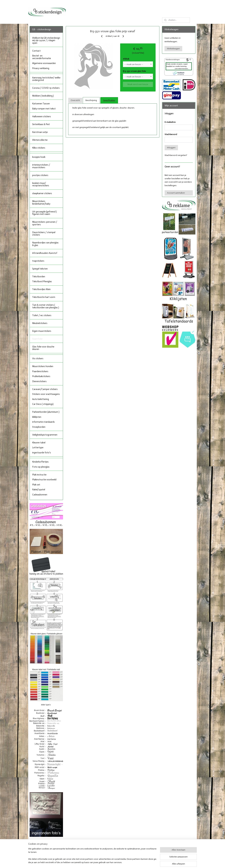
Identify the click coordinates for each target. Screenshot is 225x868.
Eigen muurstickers (42, 331)
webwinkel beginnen (120, 862)
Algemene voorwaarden (44, 63)
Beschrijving (91, 100)
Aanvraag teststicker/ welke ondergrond (46, 79)
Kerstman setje (40, 132)
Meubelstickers (40, 323)
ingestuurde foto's (42, 453)
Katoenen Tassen (41, 104)
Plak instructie (39, 475)
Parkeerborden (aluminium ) (46, 412)
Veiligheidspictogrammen (45, 435)
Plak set (36, 485)
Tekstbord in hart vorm (44, 297)
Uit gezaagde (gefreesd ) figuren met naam (44, 213)
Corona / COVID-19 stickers (46, 88)
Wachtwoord (171, 134)
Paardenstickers (40, 371)
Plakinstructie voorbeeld (44, 480)
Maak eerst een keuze (138, 84)
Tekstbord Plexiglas (42, 281)
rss (109, 862)
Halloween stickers (42, 116)
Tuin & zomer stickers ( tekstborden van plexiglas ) (46, 306)
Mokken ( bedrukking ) (43, 96)
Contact (36, 51)
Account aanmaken (176, 193)
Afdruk (126, 59)
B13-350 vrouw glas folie (134, 71)
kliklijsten (37, 417)
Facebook (104, 846)
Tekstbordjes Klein (41, 289)
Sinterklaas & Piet (41, 124)
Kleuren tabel (39, 443)
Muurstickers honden (43, 366)
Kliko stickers (39, 148)
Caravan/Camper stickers (45, 389)
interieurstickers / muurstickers (41, 166)
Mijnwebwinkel (144, 862)
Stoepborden (39, 427)
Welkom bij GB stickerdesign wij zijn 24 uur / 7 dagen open (46, 40)
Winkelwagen (173, 49)
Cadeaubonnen (40, 495)
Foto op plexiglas (41, 467)
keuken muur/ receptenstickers (41, 184)
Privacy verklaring (41, 68)
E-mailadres (170, 122)
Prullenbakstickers (41, 376)
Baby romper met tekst (44, 109)
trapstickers (38, 261)
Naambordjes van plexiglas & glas (45, 244)
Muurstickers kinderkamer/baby (41, 202)
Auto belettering (41, 399)
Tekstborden (39, 277)
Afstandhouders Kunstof (45, 253)
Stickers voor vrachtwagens (46, 394)
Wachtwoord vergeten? (176, 155)
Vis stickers (38, 358)
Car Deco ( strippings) (43, 404)
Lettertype (38, 448)
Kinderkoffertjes (40, 462)
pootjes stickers (40, 175)
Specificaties (109, 100)
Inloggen (171, 148)
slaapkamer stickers (42, 193)
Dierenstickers (39, 381)
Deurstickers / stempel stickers (44, 234)
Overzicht (75, 100)
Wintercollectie (40, 140)
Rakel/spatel (39, 490)
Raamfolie (37, 339)
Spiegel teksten (40, 269)
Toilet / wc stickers (42, 315)
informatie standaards (43, 422)
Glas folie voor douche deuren (43, 348)
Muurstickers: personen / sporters (45, 223)
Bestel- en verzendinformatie (42, 57)
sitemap (104, 862)
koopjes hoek (39, 157)
